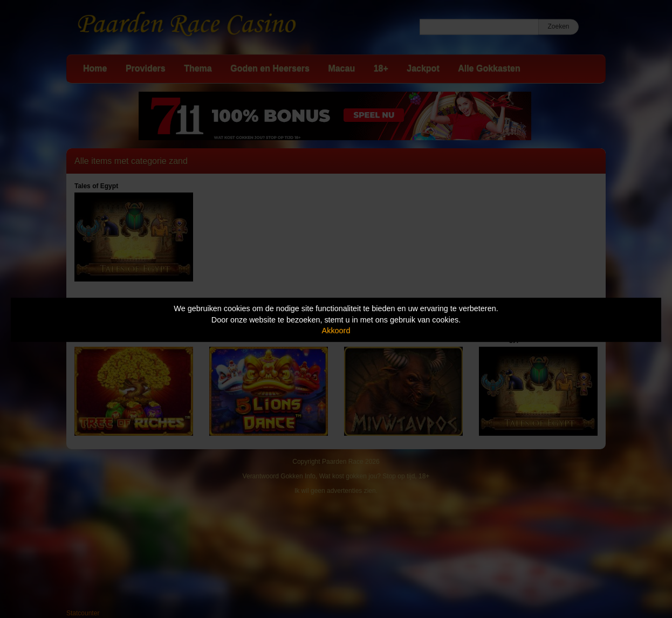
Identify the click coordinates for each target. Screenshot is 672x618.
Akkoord (336, 331)
